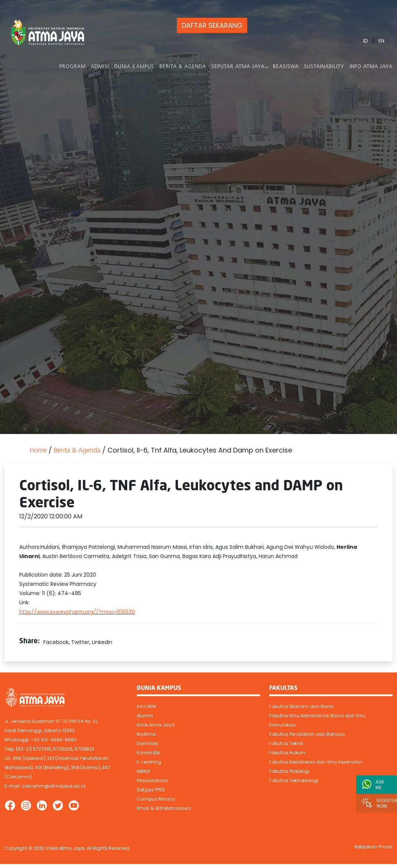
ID (366, 41)
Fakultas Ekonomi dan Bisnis (302, 706)
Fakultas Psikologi (289, 771)
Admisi (100, 67)
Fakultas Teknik (286, 743)
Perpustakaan (153, 780)
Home (38, 451)
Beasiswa (286, 67)
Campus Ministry (156, 799)
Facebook (56, 642)
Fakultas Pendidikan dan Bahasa (307, 734)
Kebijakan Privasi (374, 847)
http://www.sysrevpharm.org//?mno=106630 (77, 612)
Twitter (80, 642)
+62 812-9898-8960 (54, 740)
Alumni (145, 716)
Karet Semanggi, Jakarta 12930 (40, 730)
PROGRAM (72, 67)
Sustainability (324, 67)
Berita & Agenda (183, 67)
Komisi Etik (148, 753)
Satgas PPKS (151, 790)
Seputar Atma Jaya (238, 67)
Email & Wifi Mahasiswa (164, 808)
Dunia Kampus (134, 67)
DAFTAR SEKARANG (212, 25)
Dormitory (148, 743)
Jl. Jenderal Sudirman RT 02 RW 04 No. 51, (51, 721)
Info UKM (146, 706)
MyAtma (146, 734)
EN (381, 41)
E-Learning (149, 762)
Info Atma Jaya (371, 67)
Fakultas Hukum (287, 753)
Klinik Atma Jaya (156, 725)
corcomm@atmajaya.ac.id (54, 786)
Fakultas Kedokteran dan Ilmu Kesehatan (316, 762)
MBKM (143, 771)
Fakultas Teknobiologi (294, 780)
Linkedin (102, 642)
